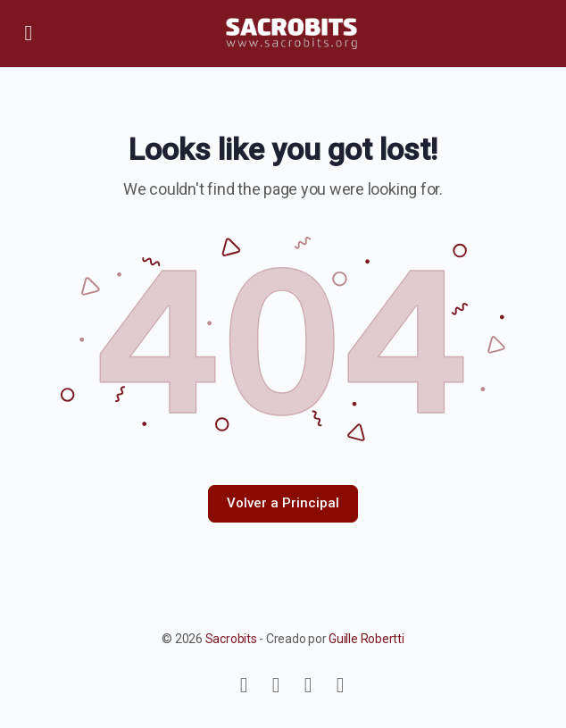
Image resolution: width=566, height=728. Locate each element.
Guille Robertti (366, 639)
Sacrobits (231, 639)
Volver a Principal (283, 503)
